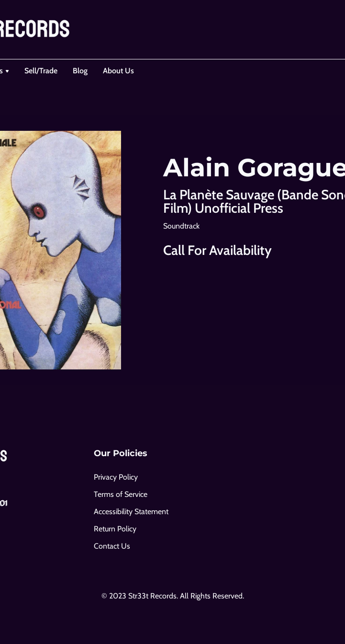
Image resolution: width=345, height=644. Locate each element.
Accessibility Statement (131, 512)
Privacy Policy (116, 477)
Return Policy (115, 529)
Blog (80, 71)
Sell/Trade (41, 71)
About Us (118, 71)
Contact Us (112, 546)
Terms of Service (121, 494)
